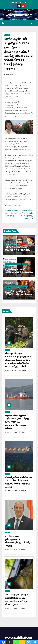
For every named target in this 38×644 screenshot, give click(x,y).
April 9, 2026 (12, 432)
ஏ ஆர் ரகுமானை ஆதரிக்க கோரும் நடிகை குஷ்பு (11, 213)
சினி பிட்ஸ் (7, 35)
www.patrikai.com (19, 15)
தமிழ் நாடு (15, 244)
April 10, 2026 (13, 370)
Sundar (23, 370)
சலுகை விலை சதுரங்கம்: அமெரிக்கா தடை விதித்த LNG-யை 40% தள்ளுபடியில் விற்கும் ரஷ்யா (17, 422)
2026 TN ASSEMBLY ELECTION (13, 264)
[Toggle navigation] (35, 23)
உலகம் (7, 350)
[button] (31, 23)
